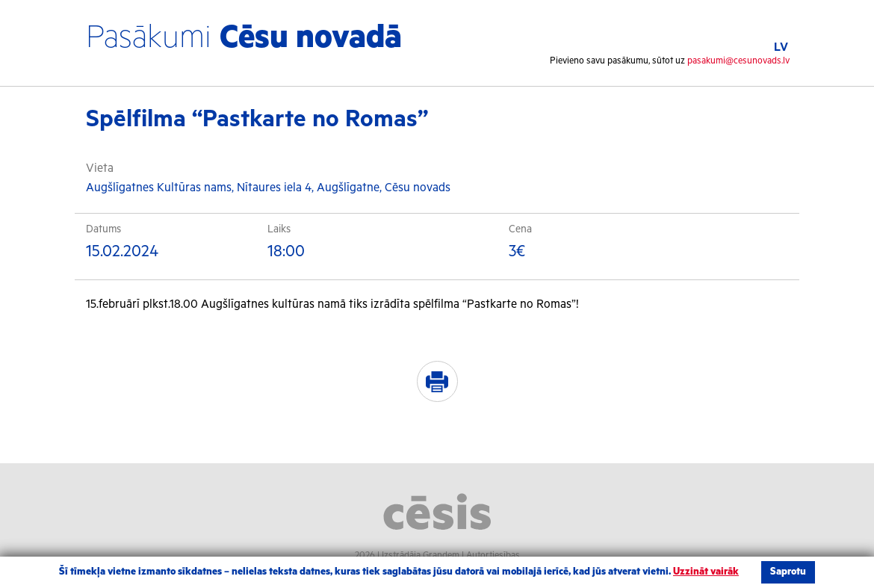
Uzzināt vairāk (706, 572)
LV (781, 47)
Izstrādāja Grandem (421, 555)
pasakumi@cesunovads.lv (738, 61)
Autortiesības (493, 555)
